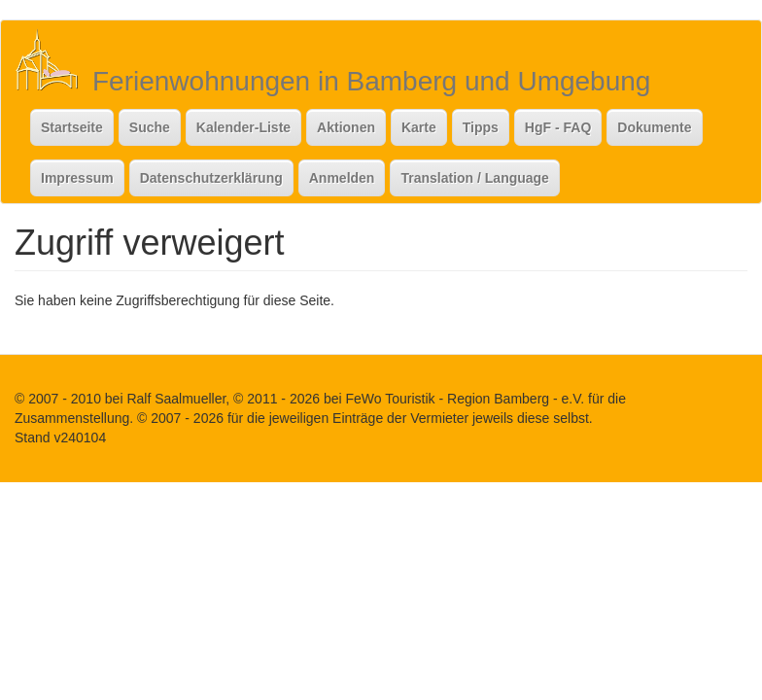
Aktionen (346, 127)
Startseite (72, 127)
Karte (419, 127)
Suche (150, 127)
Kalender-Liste (243, 127)
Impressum (77, 178)
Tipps (481, 127)
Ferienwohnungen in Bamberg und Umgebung (371, 81)
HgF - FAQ (558, 127)
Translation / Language (474, 178)
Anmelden (342, 178)
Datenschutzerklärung (211, 178)
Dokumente (654, 127)
